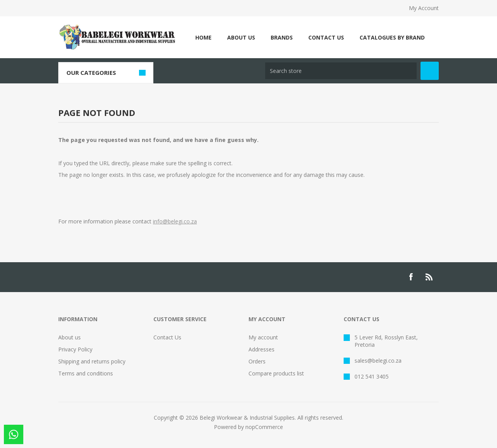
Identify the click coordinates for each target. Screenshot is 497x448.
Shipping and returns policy (92, 361)
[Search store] (341, 71)
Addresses (262, 349)
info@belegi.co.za (175, 221)
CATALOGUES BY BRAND (392, 37)
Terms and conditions (86, 373)
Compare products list (276, 373)
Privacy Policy (75, 349)
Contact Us (167, 337)
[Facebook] (411, 277)
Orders (257, 361)
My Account (424, 8)
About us (70, 337)
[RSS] (429, 277)
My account (263, 337)
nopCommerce (264, 427)
